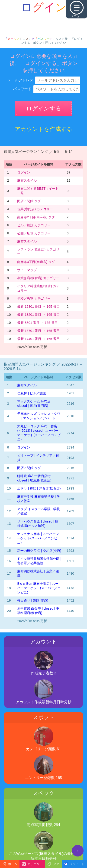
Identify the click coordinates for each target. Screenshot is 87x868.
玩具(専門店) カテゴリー (35, 209)
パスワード (22, 89)
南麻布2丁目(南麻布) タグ (36, 217)
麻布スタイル (27, 180)
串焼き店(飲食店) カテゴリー (38, 278)
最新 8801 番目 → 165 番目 (37, 323)
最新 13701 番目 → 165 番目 (38, 331)
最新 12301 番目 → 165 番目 (38, 307)
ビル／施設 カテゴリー (34, 225)
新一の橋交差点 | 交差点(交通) (39, 551)
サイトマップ (27, 270)
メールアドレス (20, 80)
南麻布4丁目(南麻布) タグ (36, 262)
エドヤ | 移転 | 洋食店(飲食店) (39, 488)
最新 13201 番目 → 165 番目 (38, 315)
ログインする (44, 108)
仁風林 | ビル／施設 (32, 393)
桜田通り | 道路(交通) (33, 600)
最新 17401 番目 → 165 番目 (38, 339)
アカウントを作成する (44, 129)
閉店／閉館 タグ (29, 201)
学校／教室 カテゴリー (34, 298)
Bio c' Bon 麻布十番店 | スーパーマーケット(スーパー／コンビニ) (39, 588)
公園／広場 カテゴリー (34, 233)
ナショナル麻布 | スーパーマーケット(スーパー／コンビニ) (38, 538)
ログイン (24, 172)
